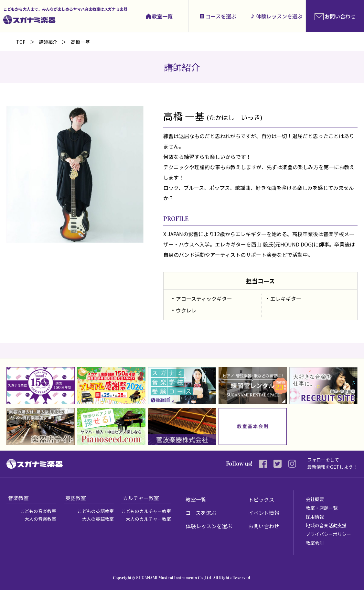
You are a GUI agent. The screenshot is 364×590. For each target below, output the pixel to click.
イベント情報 (264, 513)
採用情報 (315, 517)
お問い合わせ (264, 526)
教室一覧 (162, 16)
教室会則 (315, 543)
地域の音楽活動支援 (326, 525)
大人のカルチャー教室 (148, 519)
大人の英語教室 (98, 519)
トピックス (261, 499)
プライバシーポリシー (328, 534)
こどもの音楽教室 (38, 511)
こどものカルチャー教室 (146, 511)
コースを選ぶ (221, 16)
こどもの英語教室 (96, 511)
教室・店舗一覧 (322, 508)
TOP (21, 42)
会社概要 (315, 499)
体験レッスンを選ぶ (279, 16)
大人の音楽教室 (40, 519)
